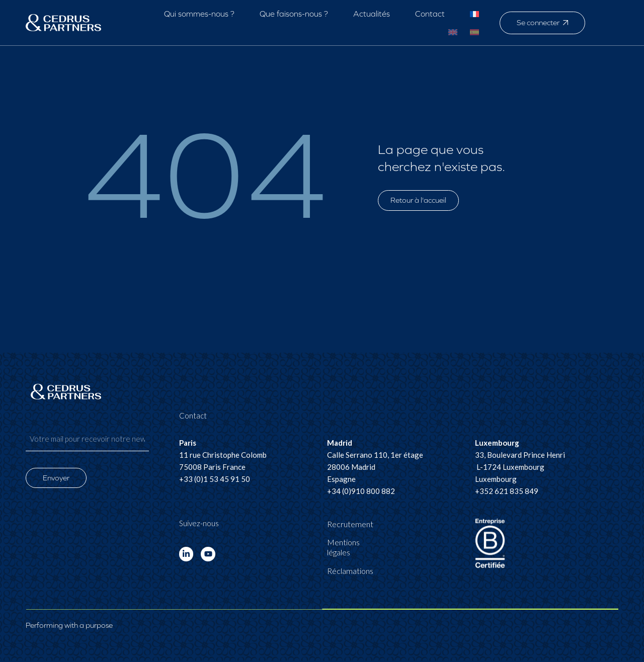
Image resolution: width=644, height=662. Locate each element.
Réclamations (350, 571)
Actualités (372, 14)
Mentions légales (343, 547)
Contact (430, 14)
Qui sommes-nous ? (199, 14)
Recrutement (350, 524)
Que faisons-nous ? (294, 14)
